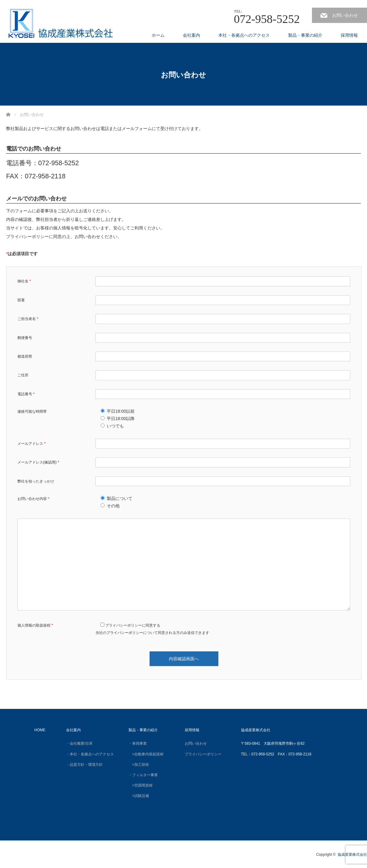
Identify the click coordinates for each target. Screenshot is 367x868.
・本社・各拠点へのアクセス (90, 754)
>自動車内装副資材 (146, 754)
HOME (40, 730)
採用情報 (349, 35)
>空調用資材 (141, 785)
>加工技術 (141, 765)
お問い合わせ (345, 15)
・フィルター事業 (143, 775)
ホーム (158, 35)
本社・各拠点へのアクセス (244, 35)
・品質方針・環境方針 (84, 765)
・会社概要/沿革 (79, 743)
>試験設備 (139, 796)
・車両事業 (138, 743)
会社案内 (191, 35)
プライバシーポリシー (125, 633)
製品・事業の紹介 (305, 35)
